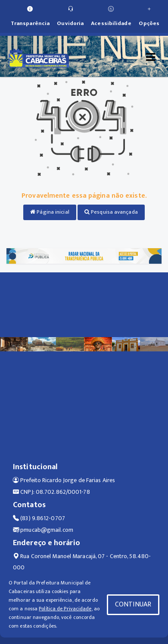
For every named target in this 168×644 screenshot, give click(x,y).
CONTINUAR (133, 605)
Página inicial (50, 212)
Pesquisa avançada (111, 212)
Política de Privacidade (65, 609)
